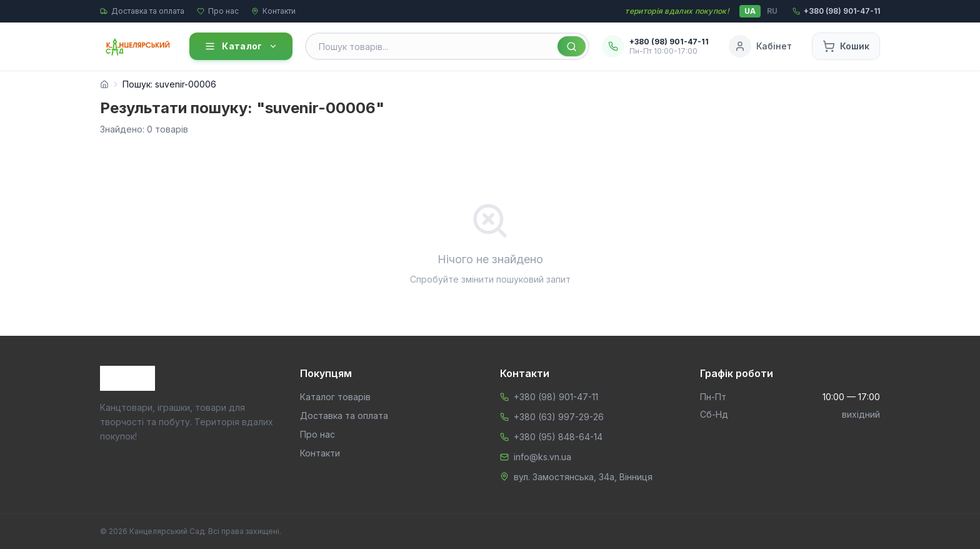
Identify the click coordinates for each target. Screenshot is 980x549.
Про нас (218, 11)
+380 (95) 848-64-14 (558, 437)
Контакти (273, 11)
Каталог (241, 46)
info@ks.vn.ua (542, 457)
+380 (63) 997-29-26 (559, 417)
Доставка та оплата (142, 11)
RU (772, 11)
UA (750, 11)
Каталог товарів (335, 397)
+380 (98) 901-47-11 (556, 397)
